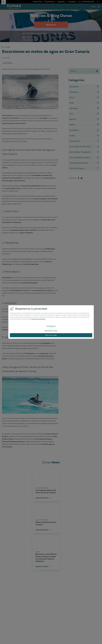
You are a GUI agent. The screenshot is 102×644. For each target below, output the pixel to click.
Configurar (51, 326)
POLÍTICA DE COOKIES (38, 319)
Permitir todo (51, 335)
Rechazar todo (51, 331)
